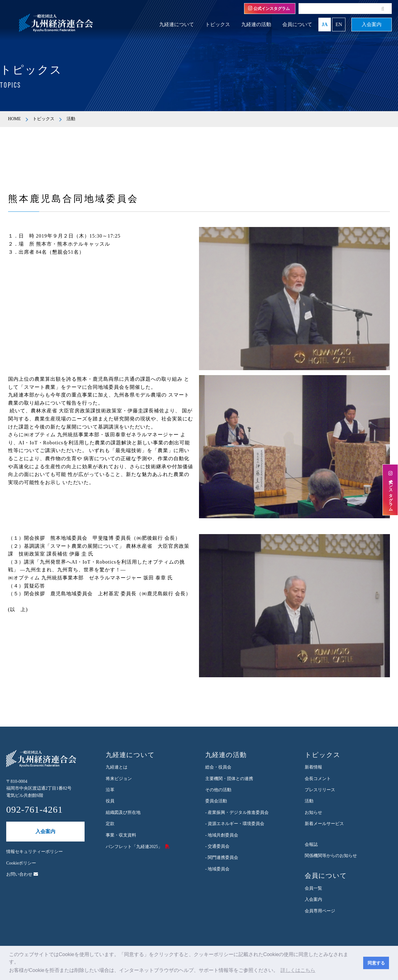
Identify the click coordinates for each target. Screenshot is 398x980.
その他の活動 (218, 790)
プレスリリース (320, 790)
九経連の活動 (256, 24)
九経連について (177, 24)
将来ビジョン (119, 779)
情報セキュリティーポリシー (35, 852)
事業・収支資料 (121, 835)
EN (339, 24)
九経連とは (117, 767)
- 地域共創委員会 (222, 835)
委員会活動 (216, 801)
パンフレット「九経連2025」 (134, 847)
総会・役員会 (218, 767)
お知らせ (313, 812)
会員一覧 (313, 888)
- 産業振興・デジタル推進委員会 (237, 812)
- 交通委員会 (217, 846)
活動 (309, 801)
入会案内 (372, 24)
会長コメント (318, 779)
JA (325, 24)
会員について (297, 24)
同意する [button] (376, 963)
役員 (110, 801)
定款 (110, 824)
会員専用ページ (320, 911)
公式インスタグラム (269, 8)
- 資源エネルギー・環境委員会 (235, 824)
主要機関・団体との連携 (229, 779)
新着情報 (313, 767)
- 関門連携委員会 (222, 857)
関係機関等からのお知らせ (331, 856)
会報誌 (311, 844)
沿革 (110, 790)
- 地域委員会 (217, 869)
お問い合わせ (22, 874)
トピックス (218, 24)
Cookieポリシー (21, 863)
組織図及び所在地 (123, 812)
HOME (14, 119)
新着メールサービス (324, 824)
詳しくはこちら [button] (298, 970)
